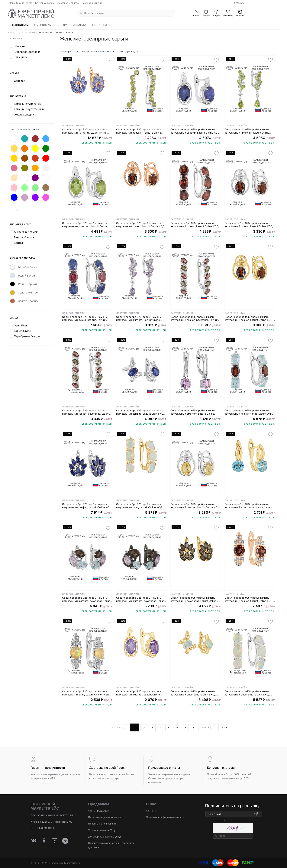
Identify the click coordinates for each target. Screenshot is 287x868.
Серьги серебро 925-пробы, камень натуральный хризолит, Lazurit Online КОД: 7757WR (85, 225)
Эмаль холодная (25, 114)
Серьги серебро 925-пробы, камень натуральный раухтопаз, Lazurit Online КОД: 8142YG (193, 599)
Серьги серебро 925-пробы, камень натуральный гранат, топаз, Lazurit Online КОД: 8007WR (249, 412)
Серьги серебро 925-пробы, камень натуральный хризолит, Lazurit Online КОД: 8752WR (139, 131)
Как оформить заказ (21, 3)
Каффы (18, 243)
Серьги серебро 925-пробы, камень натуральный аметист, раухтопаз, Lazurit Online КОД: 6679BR (141, 599)
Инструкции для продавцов (105, 817)
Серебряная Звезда (27, 336)
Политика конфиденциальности (165, 817)
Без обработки (23, 267)
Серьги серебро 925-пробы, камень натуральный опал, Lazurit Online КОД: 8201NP (248, 693)
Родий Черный (23, 284)
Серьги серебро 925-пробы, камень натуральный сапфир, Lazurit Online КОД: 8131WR (141, 412)
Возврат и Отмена (92, 3)
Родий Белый (22, 276)
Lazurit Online (22, 331)
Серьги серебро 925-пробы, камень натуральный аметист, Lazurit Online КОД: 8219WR (193, 412)
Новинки (100, 25)
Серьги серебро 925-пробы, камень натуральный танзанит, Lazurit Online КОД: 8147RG (84, 131)
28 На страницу (128, 52)
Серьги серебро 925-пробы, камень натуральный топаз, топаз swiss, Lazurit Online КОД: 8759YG (248, 506)
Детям (62, 25)
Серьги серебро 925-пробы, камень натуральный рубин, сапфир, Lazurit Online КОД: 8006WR (84, 319)
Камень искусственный (29, 109)
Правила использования (103, 824)
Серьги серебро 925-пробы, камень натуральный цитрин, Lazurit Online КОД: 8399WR (195, 506)
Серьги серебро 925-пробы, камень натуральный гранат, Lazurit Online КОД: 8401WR (249, 225)
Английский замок (26, 232)
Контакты (152, 811)
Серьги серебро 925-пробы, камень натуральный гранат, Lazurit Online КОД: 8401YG (249, 319)
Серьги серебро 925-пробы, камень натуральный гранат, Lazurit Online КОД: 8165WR (195, 225)
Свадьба (80, 25)
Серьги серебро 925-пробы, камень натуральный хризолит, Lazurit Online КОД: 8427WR (247, 131)
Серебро (20, 81)
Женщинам (20, 25)
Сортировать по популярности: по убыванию (88, 52)
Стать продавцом (99, 811)
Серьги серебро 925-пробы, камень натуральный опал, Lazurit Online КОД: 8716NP (85, 693)
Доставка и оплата (68, 3)
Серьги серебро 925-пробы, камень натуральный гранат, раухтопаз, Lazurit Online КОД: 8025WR (194, 319)
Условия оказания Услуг (102, 830)
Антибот (218, 820)
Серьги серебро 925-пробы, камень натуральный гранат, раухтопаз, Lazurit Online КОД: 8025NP (86, 412)
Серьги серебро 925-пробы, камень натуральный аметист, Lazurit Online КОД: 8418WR (139, 319)
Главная (13, 33)
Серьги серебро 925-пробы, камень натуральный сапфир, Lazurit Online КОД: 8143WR (87, 506)
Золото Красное (24, 301)
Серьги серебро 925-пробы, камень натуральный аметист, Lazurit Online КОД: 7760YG (139, 693)
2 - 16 (225, 728)
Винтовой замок (24, 237)
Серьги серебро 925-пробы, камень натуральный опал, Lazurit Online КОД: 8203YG (194, 693)
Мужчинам (43, 25)
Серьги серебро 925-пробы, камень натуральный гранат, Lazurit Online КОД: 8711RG (249, 599)
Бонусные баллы (45, 3)
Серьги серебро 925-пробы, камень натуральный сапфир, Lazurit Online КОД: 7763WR (195, 131)
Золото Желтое (24, 293)
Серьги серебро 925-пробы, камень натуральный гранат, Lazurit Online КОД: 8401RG (141, 225)
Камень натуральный (28, 104)
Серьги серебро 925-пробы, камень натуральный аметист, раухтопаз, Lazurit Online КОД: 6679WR (87, 599)
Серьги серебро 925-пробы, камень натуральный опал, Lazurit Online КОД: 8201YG (140, 506)
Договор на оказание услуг (105, 837)
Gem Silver (21, 325)
